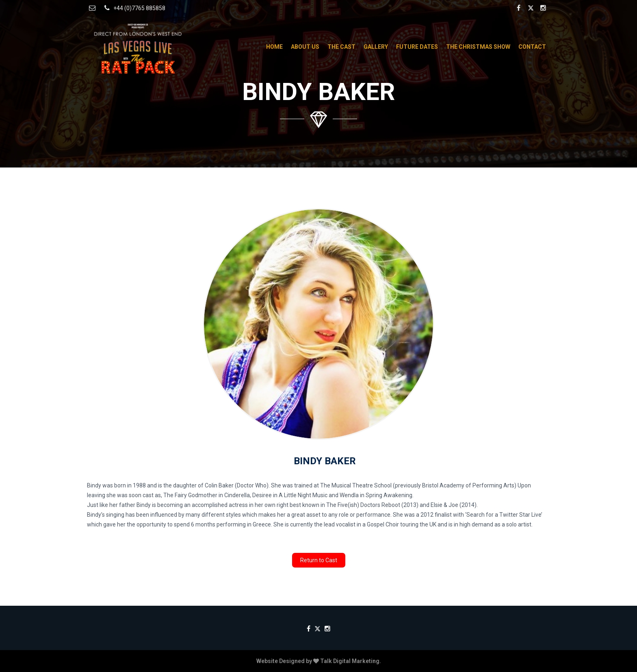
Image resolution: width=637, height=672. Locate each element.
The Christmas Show (478, 47)
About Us (305, 47)
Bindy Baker (325, 461)
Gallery (376, 47)
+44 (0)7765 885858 (134, 8)
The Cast (341, 47)
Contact (532, 47)
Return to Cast (319, 560)
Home (274, 47)
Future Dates (417, 47)
